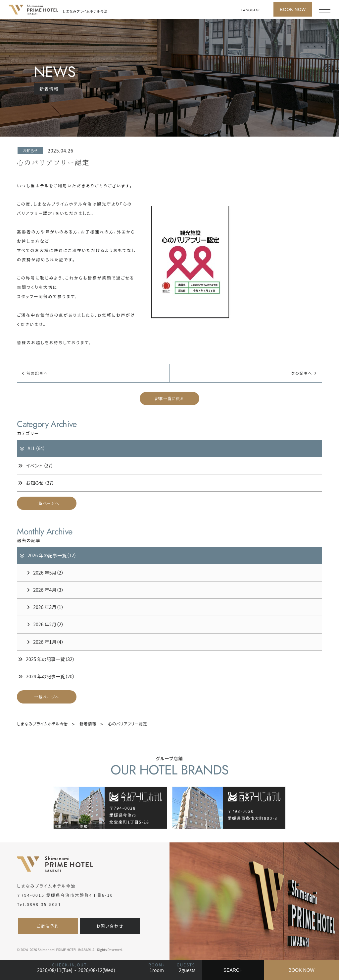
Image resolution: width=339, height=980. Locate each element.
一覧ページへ (47, 503)
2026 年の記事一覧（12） (48, 555)
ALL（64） (32, 448)
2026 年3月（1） (45, 607)
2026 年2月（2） (45, 624)
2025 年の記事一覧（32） (46, 659)
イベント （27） (36, 465)
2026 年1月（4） (45, 642)
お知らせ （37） (36, 483)
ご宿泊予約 (48, 926)
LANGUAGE (251, 10)
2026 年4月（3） (45, 590)
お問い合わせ (110, 926)
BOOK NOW (301, 970)
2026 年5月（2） (45, 573)
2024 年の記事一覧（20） (46, 676)
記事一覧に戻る (169, 398)
